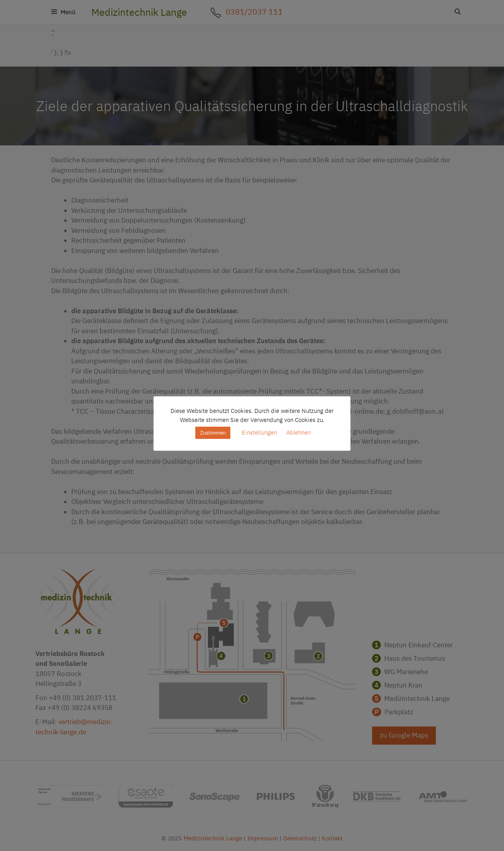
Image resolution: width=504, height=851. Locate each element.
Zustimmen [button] (213, 433)
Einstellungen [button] (259, 432)
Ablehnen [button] (298, 432)
